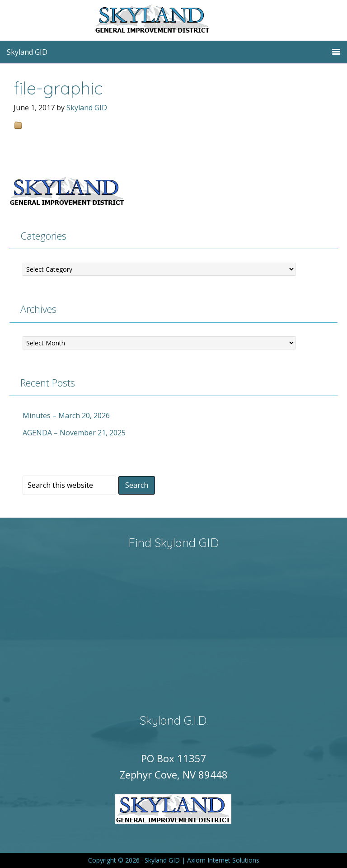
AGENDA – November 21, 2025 (74, 433)
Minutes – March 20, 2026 (66, 415)
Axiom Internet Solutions (223, 860)
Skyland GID (173, 20)
